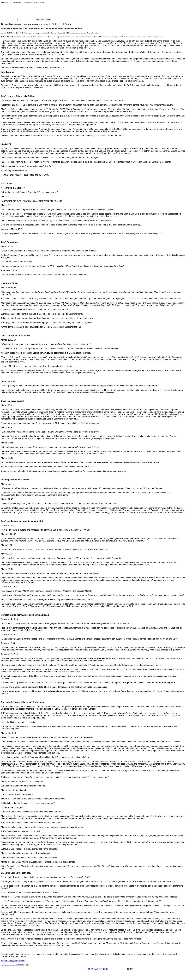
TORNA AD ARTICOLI (98, 969)
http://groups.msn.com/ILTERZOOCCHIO (15, 965)
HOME (130, 969)
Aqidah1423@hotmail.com (13, 961)
